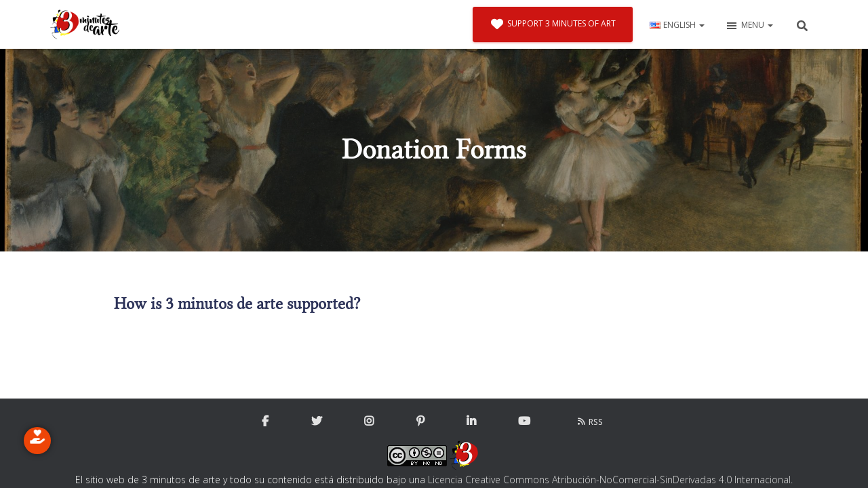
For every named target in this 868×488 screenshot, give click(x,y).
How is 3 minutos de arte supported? (237, 304)
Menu (749, 26)
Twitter (317, 422)
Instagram (369, 422)
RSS (590, 422)
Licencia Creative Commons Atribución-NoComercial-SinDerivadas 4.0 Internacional (609, 480)
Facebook (265, 422)
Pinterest (420, 422)
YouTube (524, 422)
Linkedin (471, 422)
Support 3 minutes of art (553, 24)
